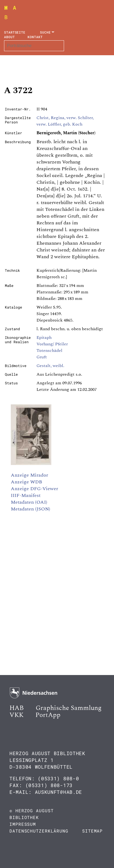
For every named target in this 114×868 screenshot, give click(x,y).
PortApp (48, 715)
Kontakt (35, 37)
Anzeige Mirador (29, 475)
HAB (17, 708)
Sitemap (92, 831)
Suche (45, 32)
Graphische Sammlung (69, 708)
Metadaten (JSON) (31, 509)
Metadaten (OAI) (29, 502)
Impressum (23, 824)
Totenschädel (49, 351)
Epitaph (44, 338)
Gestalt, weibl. (50, 366)
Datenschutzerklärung (39, 831)
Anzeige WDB (26, 482)
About (9, 37)
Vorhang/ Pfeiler (52, 344)
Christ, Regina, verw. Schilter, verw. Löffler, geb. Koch (65, 121)
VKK (16, 715)
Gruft (42, 357)
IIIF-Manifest (26, 495)
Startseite (15, 32)
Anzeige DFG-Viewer (34, 489)
